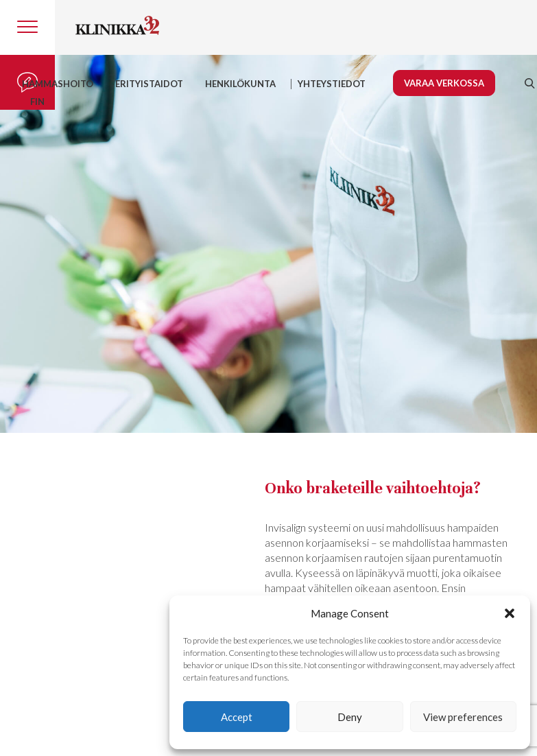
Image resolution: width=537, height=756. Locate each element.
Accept (237, 717)
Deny (350, 717)
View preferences (463, 717)
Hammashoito (58, 84)
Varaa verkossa (444, 83)
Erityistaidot (149, 84)
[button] (510, 613)
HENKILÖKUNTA (240, 84)
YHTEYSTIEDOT (332, 84)
